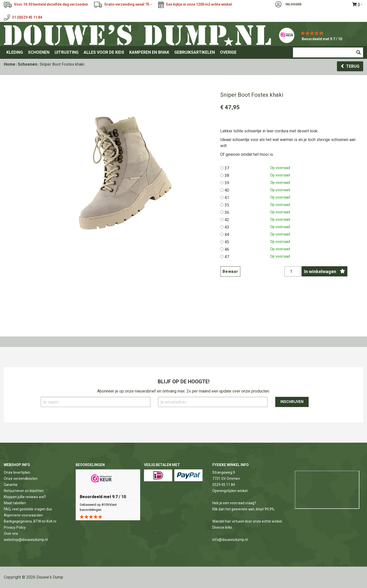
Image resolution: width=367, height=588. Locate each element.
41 (227, 198)
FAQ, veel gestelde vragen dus (28, 509)
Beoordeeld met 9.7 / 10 (322, 39)
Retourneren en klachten (24, 491)
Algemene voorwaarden (23, 515)
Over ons (11, 534)
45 (227, 242)
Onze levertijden (17, 472)
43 (227, 227)
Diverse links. (223, 527)
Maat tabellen (15, 503)
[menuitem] (15, 52)
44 (227, 235)
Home (10, 64)
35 (227, 205)
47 (227, 257)
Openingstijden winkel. (230, 491)
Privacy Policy (15, 527)
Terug (353, 66)
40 (227, 190)
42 (227, 220)
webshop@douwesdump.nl (26, 540)
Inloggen (293, 4)
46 (227, 249)
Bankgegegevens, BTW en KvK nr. (30, 521)
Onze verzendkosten (21, 479)
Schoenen (28, 64)
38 (227, 176)
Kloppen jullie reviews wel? (25, 497)
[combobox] (328, 52)
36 (227, 212)
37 (227, 168)
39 (227, 183)
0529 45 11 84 (224, 485)
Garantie (11, 485)
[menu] (183, 52)
